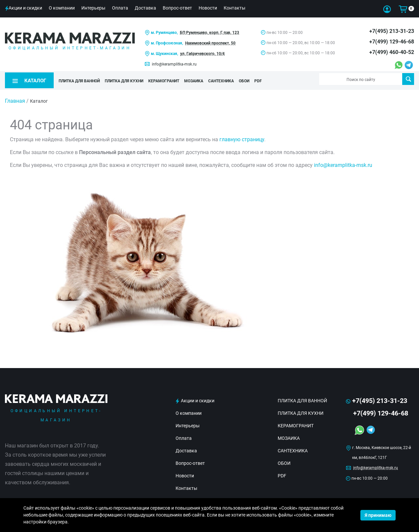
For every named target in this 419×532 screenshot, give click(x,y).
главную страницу (242, 137)
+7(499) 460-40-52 (392, 52)
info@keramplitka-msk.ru (174, 64)
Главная (15, 98)
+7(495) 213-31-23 (392, 31)
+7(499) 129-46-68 (392, 42)
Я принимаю (378, 515)
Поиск (408, 79)
